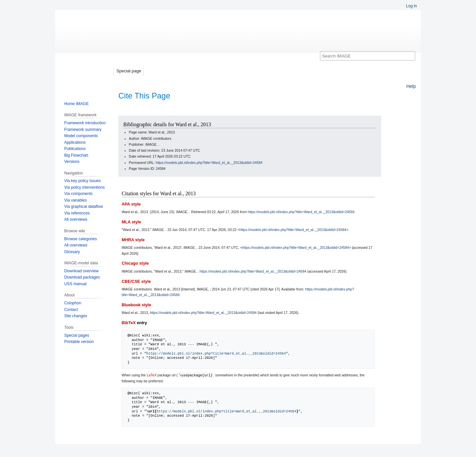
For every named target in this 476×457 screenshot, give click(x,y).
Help (411, 86)
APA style (131, 204)
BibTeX (129, 323)
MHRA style (133, 240)
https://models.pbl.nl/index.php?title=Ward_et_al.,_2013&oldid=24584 (209, 163)
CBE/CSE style (136, 282)
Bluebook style (137, 305)
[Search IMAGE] (368, 56)
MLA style (131, 222)
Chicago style (135, 263)
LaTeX (152, 375)
